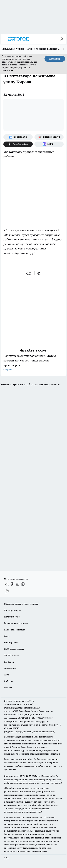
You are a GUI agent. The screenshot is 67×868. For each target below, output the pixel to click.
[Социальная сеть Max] (49, 144)
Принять (55, 59)
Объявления (10, 668)
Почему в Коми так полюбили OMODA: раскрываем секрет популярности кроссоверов (33, 363)
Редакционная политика (16, 623)
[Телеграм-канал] (18, 584)
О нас (7, 636)
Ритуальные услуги (13, 49)
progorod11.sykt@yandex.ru (18, 732)
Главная (8, 687)
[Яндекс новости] (49, 137)
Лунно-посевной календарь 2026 (46, 49)
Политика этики (12, 617)
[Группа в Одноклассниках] (12, 584)
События (8, 681)
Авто (7, 675)
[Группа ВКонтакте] (18, 137)
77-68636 (33, 776)
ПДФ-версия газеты (14, 649)
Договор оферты (13, 610)
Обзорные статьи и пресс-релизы (21, 604)
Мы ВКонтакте (11, 655)
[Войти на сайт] (62, 39)
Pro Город (9, 662)
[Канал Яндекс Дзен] (18, 144)
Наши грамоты (12, 642)
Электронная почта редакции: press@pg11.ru (27, 721)
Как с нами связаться (15, 630)
